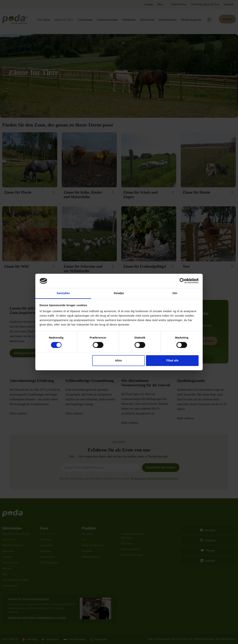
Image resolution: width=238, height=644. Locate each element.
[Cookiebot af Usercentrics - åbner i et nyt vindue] (182, 281)
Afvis (118, 360)
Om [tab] (175, 293)
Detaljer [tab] (119, 293)
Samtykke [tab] (63, 293)
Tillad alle (172, 360)
